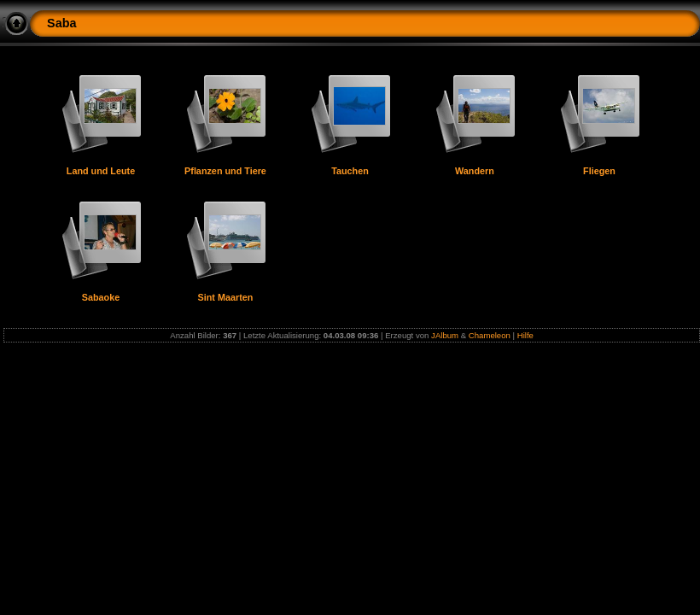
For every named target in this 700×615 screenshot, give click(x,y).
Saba (61, 23)
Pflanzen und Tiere (225, 171)
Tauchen (350, 171)
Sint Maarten (226, 297)
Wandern (475, 171)
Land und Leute (101, 171)
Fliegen (599, 171)
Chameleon (490, 335)
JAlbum (445, 335)
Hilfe (525, 335)
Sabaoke (101, 297)
